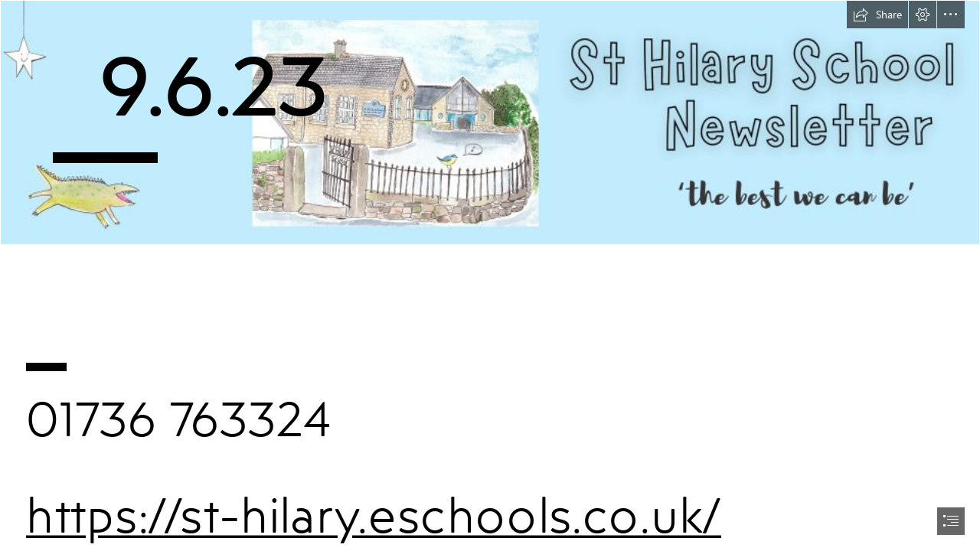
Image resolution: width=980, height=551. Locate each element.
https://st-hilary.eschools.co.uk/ (374, 515)
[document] (490, 275)
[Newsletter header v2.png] (490, 122)
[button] (877, 15)
